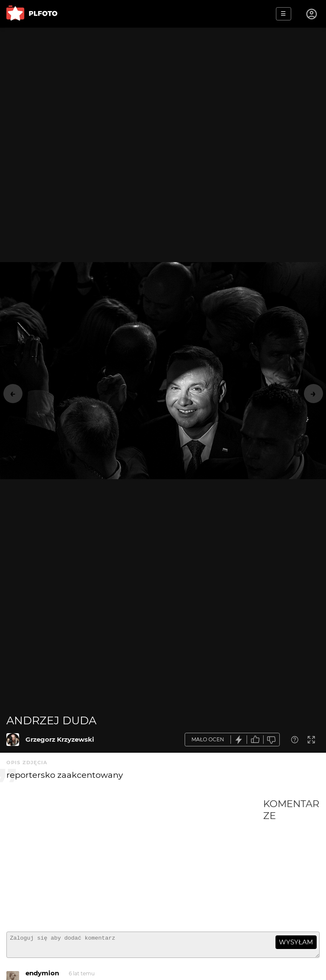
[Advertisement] (135, 861)
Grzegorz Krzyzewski (60, 739)
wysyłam (296, 942)
